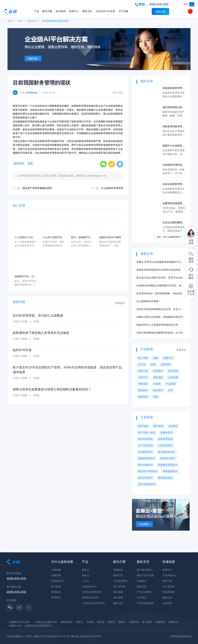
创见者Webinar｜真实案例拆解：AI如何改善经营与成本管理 (160, 294)
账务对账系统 (145, 439)
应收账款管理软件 (168, 465)
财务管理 (19, 163)
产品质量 (171, 384)
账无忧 (101, 622)
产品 (36, 11)
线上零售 (143, 358)
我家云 (122, 622)
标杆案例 (61, 11)
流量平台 (168, 358)
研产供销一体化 (147, 433)
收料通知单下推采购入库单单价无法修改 (41, 333)
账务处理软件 (145, 478)
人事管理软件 (165, 445)
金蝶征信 (173, 622)
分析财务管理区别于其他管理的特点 (174, 165)
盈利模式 (143, 390)
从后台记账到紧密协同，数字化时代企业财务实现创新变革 (174, 223)
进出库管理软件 (147, 484)
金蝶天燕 (134, 622)
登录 (186, 4)
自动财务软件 (145, 452)
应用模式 (158, 371)
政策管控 (158, 390)
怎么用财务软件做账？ (149, 301)
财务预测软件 (170, 471)
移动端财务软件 (167, 452)
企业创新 (173, 377)
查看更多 (120, 303)
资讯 (20, 21)
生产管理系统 (145, 445)
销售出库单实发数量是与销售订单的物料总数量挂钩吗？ (52, 389)
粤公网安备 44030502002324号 (84, 636)
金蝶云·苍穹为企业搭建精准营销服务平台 (159, 262)
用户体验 (173, 371)
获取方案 (160, 12)
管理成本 (143, 384)
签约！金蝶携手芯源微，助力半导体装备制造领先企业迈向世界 (82, 238)
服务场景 (158, 377)
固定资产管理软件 (148, 471)
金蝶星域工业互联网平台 (38, 626)
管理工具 (143, 371)
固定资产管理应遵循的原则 (37, 188)
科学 (171, 390)
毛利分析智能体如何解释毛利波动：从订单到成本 (161, 333)
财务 (30, 163)
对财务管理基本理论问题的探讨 (174, 127)
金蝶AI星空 (166, 433)
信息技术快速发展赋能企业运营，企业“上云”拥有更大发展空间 (159, 309)
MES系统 (158, 426)
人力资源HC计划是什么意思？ (25, 238)
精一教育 (147, 622)
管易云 (80, 622)
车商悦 (90, 622)
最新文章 (32, 21)
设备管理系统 (165, 439)
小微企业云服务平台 (46, 622)
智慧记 (111, 622)
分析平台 (143, 377)
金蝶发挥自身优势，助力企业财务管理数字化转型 (174, 204)
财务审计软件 (168, 458)
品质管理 (166, 364)
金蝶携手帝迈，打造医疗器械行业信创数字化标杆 (25, 277)
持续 (153, 364)
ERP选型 (143, 426)
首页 (10, 21)
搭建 (156, 358)
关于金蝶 (123, 11)
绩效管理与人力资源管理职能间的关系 (157, 325)
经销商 (157, 384)
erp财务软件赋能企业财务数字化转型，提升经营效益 (160, 286)
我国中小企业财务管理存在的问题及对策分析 (174, 146)
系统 (156, 397)
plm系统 (173, 426)
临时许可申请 (22, 350)
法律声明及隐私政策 (181, 636)
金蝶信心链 (15, 626)
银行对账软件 (145, 465)
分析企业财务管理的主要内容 (174, 184)
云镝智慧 (160, 622)
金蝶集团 (14, 622)
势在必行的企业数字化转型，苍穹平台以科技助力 (161, 278)
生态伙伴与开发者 (105, 11)
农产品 (142, 364)
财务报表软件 (165, 478)
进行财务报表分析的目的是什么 (174, 107)
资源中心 (74, 11)
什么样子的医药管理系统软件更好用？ (54, 238)
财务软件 (143, 397)
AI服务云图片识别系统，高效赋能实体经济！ (161, 317)
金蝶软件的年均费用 (110, 237)
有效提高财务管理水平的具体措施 (174, 88)
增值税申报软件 (147, 458)
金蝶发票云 (67, 622)
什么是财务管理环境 (112, 188)
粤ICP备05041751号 (55, 636)
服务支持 (87, 11)
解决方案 (47, 11)
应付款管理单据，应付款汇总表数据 (38, 316)
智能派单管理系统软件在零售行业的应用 (158, 270)
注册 (192, 4)
